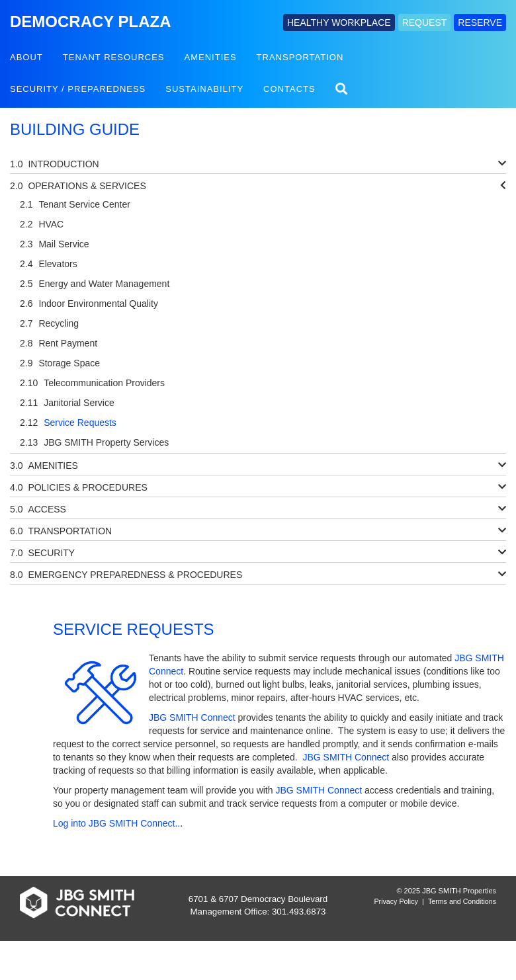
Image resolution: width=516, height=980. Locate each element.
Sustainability (204, 89)
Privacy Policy (396, 901)
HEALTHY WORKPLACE (339, 22)
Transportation (300, 57)
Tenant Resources (114, 57)
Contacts (289, 89)
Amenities (211, 57)
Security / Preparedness (78, 89)
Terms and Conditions (462, 901)
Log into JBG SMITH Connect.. (116, 823)
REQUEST (425, 22)
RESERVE (480, 22)
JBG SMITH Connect (192, 717)
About (26, 57)
